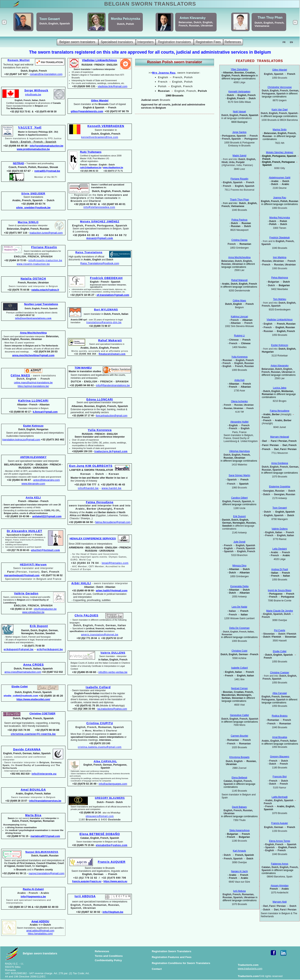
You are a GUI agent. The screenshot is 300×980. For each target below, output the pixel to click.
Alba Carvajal (279, 693)
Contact (157, 969)
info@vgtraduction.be (45, 609)
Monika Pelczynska (126, 19)
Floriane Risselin (239, 179)
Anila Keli (239, 380)
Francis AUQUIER (112, 862)
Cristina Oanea (239, 240)
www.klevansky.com (33, 483)
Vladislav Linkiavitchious (279, 320)
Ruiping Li (239, 336)
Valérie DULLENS (113, 653)
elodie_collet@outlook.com (21, 696)
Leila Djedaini (280, 549)
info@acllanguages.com (113, 784)
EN (291, 42)
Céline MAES (20, 375)
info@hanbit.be (88, 488)
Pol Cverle (279, 630)
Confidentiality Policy (108, 960)
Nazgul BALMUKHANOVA (42, 852)
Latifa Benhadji (279, 797)
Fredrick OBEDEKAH (106, 278)
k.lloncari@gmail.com (45, 412)
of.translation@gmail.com (113, 295)
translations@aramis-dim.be (104, 322)
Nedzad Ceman (239, 688)
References (102, 951)
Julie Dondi (239, 542)
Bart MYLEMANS (106, 309)
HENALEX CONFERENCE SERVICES (93, 538)
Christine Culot (239, 651)
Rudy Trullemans (91, 152)
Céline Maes (239, 301)
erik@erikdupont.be (50, 649)
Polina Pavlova (239, 220)
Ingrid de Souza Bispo (279, 590)
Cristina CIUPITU (100, 723)
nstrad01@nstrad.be (47, 171)
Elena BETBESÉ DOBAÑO (100, 834)
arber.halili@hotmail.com (112, 590)
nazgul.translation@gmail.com (46, 873)
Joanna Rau (280, 198)
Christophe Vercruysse (280, 87)
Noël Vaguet (239, 112)
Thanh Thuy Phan (239, 200)
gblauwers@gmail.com (100, 816)
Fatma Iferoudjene (279, 411)
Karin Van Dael (280, 110)
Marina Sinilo (279, 130)
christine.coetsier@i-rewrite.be (33, 734)
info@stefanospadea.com (99, 207)
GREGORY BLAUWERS (110, 798)
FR (284, 42)
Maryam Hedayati (280, 437)
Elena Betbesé (239, 778)
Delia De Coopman (239, 628)
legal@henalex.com (115, 563)
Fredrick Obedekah (280, 238)
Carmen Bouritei (239, 736)
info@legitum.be (113, 912)
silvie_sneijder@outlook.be (33, 207)
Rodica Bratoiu (280, 716)
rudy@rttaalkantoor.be (91, 167)
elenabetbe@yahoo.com (112, 845)
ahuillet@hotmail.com (46, 550)
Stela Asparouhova (239, 830)
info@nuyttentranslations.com (33, 318)
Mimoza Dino (239, 566)
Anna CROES (33, 665)
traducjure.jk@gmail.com (111, 451)
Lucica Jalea (280, 388)
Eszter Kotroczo (280, 345)
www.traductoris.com (250, 968)
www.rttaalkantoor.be (113, 167)
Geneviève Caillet (239, 715)
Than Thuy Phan (270, 17)
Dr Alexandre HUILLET (24, 531)
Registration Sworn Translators (171, 951)
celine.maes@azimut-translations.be (33, 383)
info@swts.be (33, 94)
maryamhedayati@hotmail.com (22, 575)
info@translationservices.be (45, 801)
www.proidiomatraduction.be (33, 149)
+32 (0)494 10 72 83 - (16, 260)
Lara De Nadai (239, 607)
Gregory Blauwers (280, 757)
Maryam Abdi (280, 902)
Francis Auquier (279, 823)
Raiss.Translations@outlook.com (100, 263)
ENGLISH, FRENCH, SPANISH (33, 257)
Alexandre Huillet (239, 422)
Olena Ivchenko (239, 401)
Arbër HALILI (81, 583)
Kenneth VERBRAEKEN (106, 126)
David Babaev (239, 807)
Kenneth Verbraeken (239, 92)
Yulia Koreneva (100, 430)
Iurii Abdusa (239, 891)
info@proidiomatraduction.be (47, 146)
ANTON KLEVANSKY (33, 457)
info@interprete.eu (44, 774)
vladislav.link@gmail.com (113, 86)
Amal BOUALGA (33, 790)
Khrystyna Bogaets (239, 757)
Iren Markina (280, 257)
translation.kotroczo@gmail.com (21, 439)
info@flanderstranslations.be (113, 385)
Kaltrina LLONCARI (33, 401)
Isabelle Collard (98, 687)
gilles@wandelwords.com (87, 111)
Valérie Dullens (280, 529)
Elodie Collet (279, 651)
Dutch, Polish (125, 24)
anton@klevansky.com (46, 480)
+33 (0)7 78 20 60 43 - (19, 550)
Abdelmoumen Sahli (279, 178)
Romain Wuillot (19, 60)
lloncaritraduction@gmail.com (112, 416)
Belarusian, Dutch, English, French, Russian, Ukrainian (196, 24)
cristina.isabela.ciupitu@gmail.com (100, 747)
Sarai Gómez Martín (239, 475)
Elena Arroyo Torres (279, 841)
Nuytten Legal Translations (41, 304)
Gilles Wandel (280, 70)
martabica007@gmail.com (45, 836)
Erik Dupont (239, 516)
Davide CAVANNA (27, 749)
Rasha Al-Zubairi (33, 889)
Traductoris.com (248, 965)
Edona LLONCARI (100, 399)
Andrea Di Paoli (279, 569)
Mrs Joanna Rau (164, 73)
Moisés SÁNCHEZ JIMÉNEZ (100, 221)
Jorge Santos (239, 132)
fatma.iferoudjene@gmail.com (113, 522)
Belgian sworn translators (40, 953)
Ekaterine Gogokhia (279, 487)
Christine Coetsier (279, 673)
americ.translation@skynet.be (100, 635)
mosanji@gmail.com (100, 238)
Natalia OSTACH (33, 279)
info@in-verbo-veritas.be (113, 672)
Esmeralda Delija (239, 586)
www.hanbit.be (111, 488)
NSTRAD (18, 163)
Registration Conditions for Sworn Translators (181, 963)
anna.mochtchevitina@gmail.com (33, 355)
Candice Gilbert (239, 498)
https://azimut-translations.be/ (33, 386)
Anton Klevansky (193, 18)
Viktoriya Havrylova (239, 451)
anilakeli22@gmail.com (47, 516)
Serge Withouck (36, 90)
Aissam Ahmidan (279, 886)
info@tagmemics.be (33, 896)
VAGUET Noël (30, 127)
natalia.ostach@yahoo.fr (45, 290)
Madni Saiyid (239, 156)
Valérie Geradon (26, 593)
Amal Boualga (280, 737)
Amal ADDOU (40, 921)
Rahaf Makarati (110, 340)
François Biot (280, 777)
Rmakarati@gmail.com (112, 354)
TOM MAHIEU (83, 368)
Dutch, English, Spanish (55, 23)
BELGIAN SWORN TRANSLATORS (150, 4)
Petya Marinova (279, 278)
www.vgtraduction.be (33, 612)
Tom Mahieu (279, 299)
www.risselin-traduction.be (33, 264)
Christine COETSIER (42, 713)
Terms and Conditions (109, 956)
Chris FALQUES (86, 615)
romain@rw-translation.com (46, 74)
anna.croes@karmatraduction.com (23, 672)
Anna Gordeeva (280, 463)
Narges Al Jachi (239, 871)
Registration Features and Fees (172, 957)
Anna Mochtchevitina (239, 257)
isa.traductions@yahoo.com (112, 709)
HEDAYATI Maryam (33, 564)
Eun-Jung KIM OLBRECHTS (91, 466)
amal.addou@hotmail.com (40, 931)
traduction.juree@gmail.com (46, 233)
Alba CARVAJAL (105, 761)
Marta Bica (33, 815)
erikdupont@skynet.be (19, 649)
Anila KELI (33, 497)
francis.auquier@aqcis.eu (87, 881)
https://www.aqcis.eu (115, 881)
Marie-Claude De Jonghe (279, 611)
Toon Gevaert (50, 19)
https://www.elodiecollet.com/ (33, 699)
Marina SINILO (28, 222)
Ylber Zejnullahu (239, 69)
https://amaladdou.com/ (40, 934)
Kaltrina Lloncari (239, 317)
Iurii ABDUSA (85, 896)
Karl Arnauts (239, 851)
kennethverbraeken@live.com (100, 137)
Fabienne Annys (280, 864)
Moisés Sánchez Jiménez (280, 152)
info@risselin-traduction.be (45, 260)
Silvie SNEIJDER (33, 193)
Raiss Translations (89, 252)
